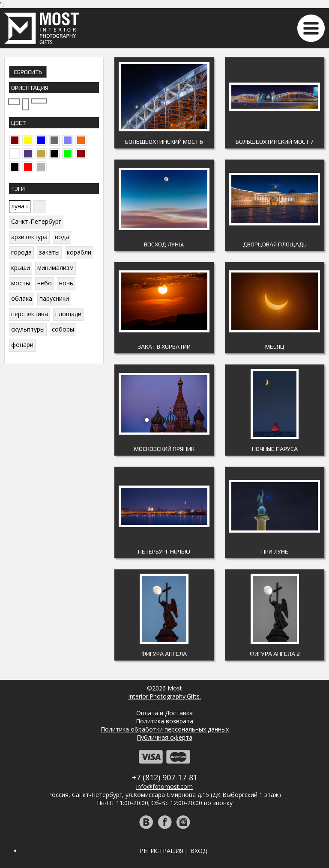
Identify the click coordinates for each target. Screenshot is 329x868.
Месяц (275, 347)
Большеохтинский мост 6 (164, 142)
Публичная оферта (164, 737)
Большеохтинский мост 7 (275, 142)
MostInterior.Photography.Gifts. (164, 692)
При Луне (275, 551)
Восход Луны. (164, 244)
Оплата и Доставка (164, 713)
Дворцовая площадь (275, 244)
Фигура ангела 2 (275, 654)
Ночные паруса (275, 449)
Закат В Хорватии (164, 347)
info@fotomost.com (164, 787)
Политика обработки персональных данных (165, 729)
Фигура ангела (164, 654)
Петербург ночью (164, 551)
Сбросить (28, 72)
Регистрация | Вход (173, 851)
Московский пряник (164, 449)
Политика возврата (164, 721)
